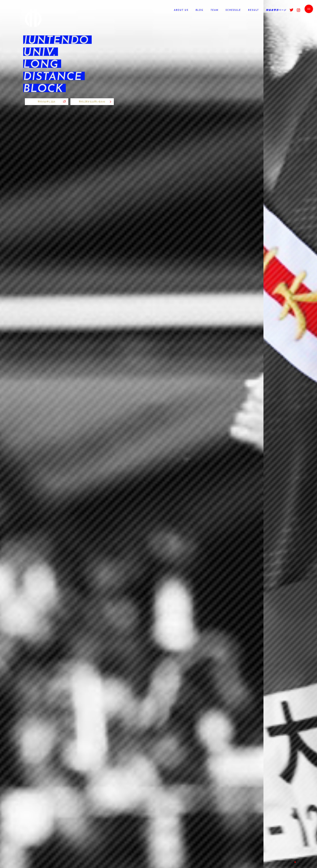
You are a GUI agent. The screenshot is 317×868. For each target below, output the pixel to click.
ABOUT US (181, 10)
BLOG (199, 10)
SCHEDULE (233, 10)
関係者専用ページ (276, 10)
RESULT (253, 10)
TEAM (214, 10)
